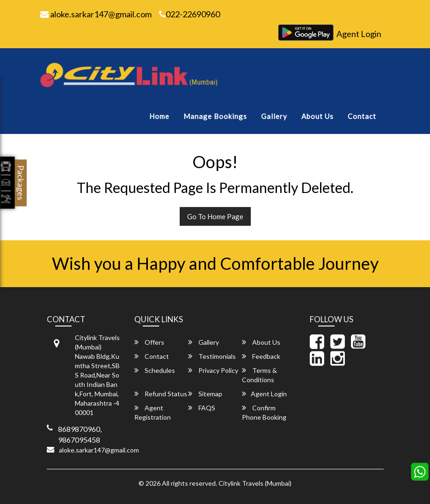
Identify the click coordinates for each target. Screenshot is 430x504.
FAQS (202, 408)
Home (159, 116)
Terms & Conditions (259, 375)
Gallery (274, 116)
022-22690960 (189, 14)
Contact (362, 116)
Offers (149, 342)
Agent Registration (153, 412)
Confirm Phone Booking (264, 412)
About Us (317, 116)
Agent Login (359, 34)
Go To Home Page (215, 216)
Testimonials (212, 356)
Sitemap (205, 394)
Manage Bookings (215, 116)
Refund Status (161, 394)
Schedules (155, 370)
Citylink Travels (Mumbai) (255, 483)
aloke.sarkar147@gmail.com (96, 14)
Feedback (261, 356)
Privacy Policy (213, 370)
